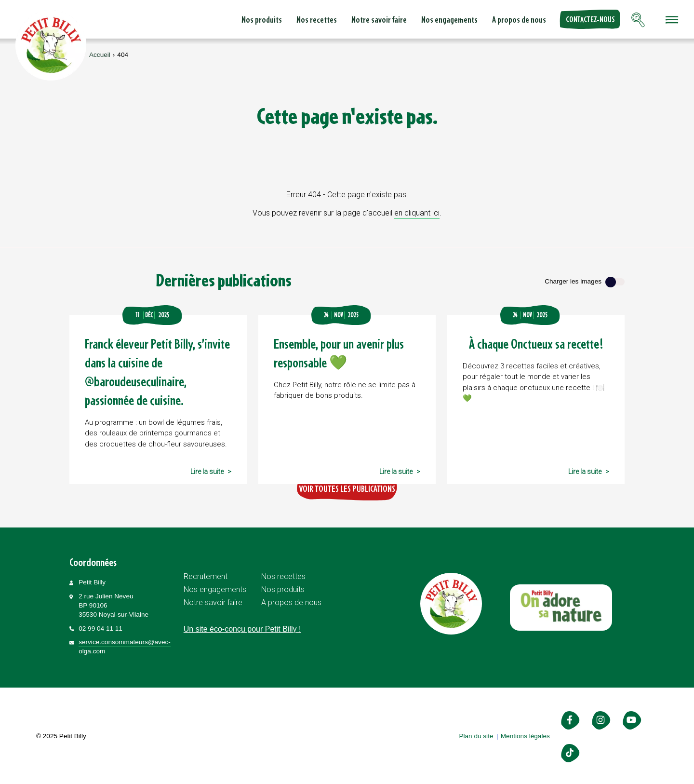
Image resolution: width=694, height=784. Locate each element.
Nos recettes (317, 19)
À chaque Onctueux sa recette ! (536, 344)
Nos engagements (449, 19)
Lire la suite (207, 472)
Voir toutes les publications (347, 488)
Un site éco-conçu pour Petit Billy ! (242, 629)
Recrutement (206, 576)
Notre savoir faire (379, 19)
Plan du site (476, 736)
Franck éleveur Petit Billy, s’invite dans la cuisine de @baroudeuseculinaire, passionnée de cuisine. (157, 372)
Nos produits (262, 19)
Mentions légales (525, 736)
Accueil (100, 55)
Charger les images (573, 281)
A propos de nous (519, 19)
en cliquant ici (417, 213)
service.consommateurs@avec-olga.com (125, 647)
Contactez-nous (590, 19)
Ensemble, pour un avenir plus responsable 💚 (339, 353)
